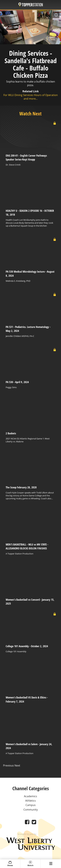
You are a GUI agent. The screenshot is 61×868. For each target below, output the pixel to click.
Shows (10, 864)
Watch (30, 864)
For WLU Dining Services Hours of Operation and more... (31, 97)
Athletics (30, 801)
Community (31, 810)
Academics (30, 796)
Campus (31, 805)
